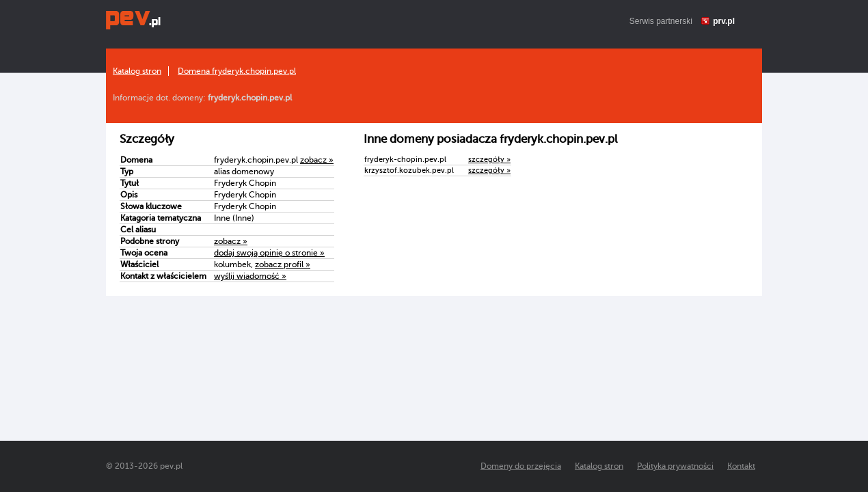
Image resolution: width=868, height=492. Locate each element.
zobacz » (317, 160)
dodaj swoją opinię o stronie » (269, 253)
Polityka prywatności (675, 466)
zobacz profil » (283, 264)
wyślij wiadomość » (250, 276)
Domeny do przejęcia (521, 466)
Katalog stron (137, 71)
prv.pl (724, 21)
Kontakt (741, 466)
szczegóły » (489, 160)
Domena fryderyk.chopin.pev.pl (237, 71)
